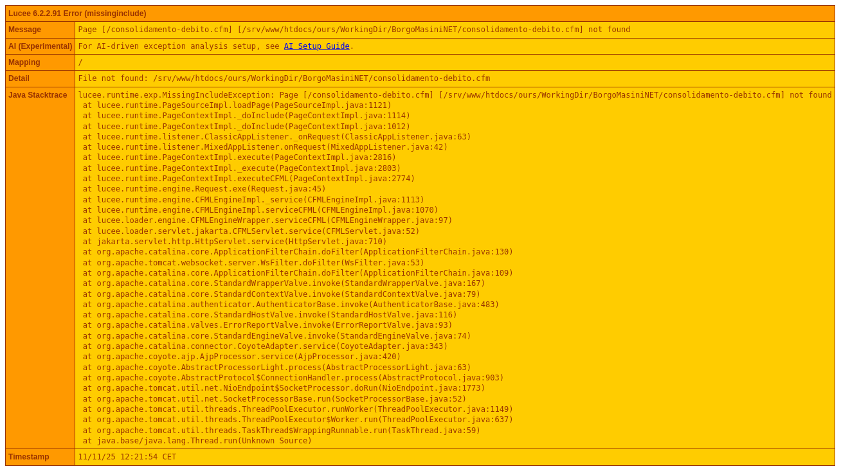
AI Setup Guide (317, 46)
